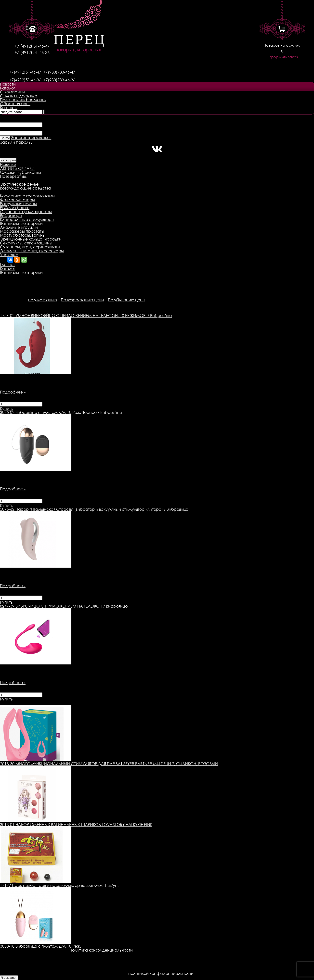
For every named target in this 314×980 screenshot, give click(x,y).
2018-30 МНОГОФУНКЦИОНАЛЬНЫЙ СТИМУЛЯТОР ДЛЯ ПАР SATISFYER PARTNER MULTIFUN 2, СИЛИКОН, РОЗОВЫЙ (109, 764)
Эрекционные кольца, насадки (31, 239)
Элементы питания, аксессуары (32, 251)
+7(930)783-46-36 (59, 80)
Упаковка (9, 255)
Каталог (8, 88)
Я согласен (9, 978)
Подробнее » (13, 392)
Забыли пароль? (16, 142)
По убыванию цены (127, 300)
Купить (6, 408)
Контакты (9, 108)
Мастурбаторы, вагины (23, 235)
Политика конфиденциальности (101, 950)
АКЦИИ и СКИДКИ (17, 168)
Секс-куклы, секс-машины (26, 243)
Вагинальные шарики (21, 223)
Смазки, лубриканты (20, 172)
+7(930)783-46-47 (59, 72)
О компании (12, 92)
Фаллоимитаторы (17, 200)
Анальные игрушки (19, 227)
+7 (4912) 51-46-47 (32, 46)
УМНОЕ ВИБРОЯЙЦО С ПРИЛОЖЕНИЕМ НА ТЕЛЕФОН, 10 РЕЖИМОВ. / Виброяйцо (86, 316)
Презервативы (14, 176)
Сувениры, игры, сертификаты (30, 247)
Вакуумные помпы (18, 204)
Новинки (8, 165)
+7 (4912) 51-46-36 (32, 52)
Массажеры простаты (22, 231)
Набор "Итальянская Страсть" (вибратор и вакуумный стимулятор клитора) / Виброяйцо (94, 509)
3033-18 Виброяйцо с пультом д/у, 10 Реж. (40, 946)
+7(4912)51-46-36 (25, 80)
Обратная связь (15, 104)
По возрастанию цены (82, 300)
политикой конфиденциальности (161, 973)
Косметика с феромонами (27, 196)
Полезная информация (23, 100)
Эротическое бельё (19, 184)
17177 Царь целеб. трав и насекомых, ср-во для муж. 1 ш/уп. (59, 885)
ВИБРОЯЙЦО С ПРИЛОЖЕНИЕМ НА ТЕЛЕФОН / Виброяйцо (64, 606)
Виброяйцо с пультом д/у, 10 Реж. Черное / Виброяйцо (61, 412)
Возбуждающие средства (25, 188)
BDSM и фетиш (15, 208)
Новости (8, 84)
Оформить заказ (282, 57)
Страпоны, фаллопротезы (26, 212)
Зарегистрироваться (31, 138)
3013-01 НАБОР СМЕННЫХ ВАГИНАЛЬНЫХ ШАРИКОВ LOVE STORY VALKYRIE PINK (76, 825)
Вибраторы (11, 216)
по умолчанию (43, 300)
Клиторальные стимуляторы (27, 219)
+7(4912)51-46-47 (25, 72)
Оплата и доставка (19, 96)
